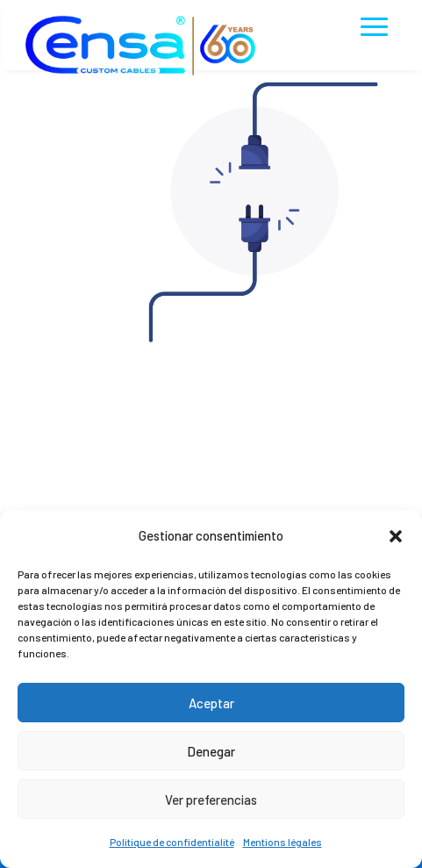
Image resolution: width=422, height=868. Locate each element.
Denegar (211, 751)
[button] (396, 536)
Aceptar (211, 703)
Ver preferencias (211, 800)
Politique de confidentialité (172, 842)
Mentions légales (283, 842)
